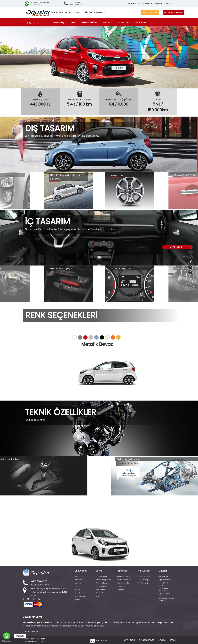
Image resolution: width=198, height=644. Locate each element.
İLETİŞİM (169, 4)
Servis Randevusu (173, 12)
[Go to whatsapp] (7, 636)
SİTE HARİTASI (130, 640)
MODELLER (56, 13)
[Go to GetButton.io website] (7, 641)
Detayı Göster (30, 632)
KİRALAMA (99, 13)
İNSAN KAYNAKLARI (145, 4)
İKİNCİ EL (88, 13)
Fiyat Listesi (141, 22)
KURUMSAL (162, 640)
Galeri (73, 22)
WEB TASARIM (101, 641)
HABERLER (158, 4)
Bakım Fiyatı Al (150, 12)
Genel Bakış (59, 22)
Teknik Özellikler (89, 22)
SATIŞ (68, 13)
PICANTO (33, 23)
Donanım (108, 22)
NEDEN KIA (132, 4)
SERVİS (78, 13)
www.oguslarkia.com (34, 641)
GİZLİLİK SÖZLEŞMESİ (147, 640)
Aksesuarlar (124, 22)
